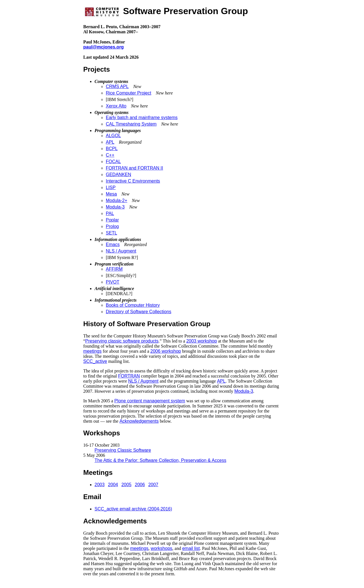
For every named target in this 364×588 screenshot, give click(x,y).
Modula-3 (115, 207)
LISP (111, 187)
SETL (111, 233)
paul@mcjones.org (104, 47)
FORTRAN (129, 376)
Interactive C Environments (133, 181)
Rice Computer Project (129, 93)
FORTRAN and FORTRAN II (134, 168)
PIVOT (113, 282)
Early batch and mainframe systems (142, 118)
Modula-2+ (117, 200)
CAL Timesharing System (131, 124)
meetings (92, 351)
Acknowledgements (139, 421)
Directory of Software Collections (139, 312)
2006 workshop (166, 351)
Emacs (113, 244)
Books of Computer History (133, 305)
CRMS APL (117, 86)
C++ (110, 155)
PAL (110, 213)
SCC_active (95, 361)
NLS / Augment (121, 251)
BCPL (112, 149)
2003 (100, 485)
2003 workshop (202, 341)
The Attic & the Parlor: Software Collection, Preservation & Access (160, 460)
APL (110, 142)
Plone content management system (150, 401)
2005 (126, 485)
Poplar (112, 220)
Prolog (112, 226)
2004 (113, 485)
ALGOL (113, 136)
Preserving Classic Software (123, 450)
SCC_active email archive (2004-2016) (133, 509)
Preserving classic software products (122, 341)
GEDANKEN (119, 175)
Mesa (111, 194)
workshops (161, 548)
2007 (153, 485)
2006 (140, 485)
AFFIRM (114, 269)
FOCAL (113, 162)
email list (191, 548)
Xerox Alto (116, 106)
